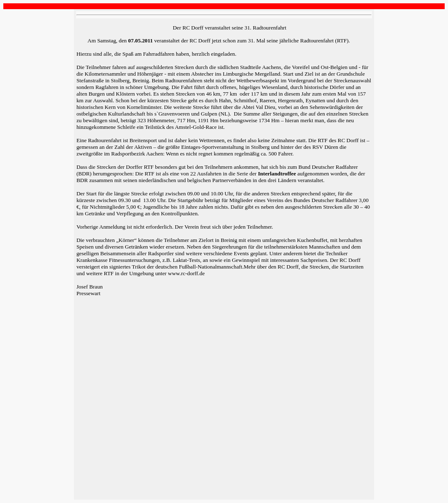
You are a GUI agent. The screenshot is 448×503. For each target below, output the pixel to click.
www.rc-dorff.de (186, 273)
